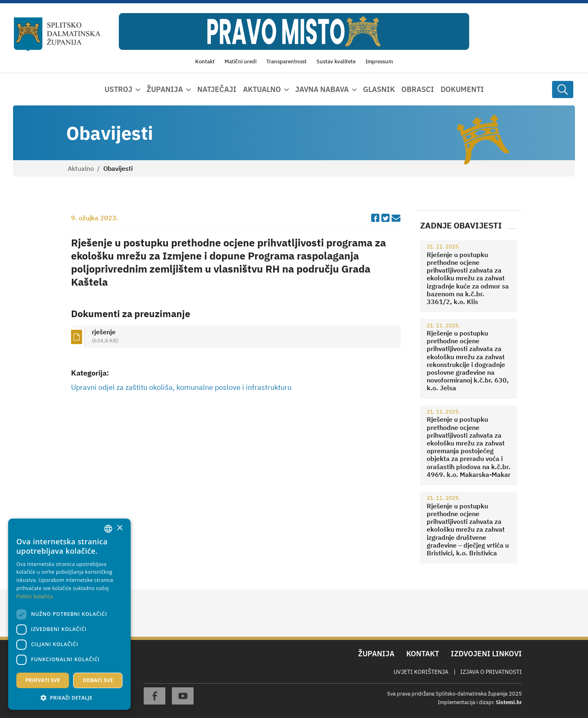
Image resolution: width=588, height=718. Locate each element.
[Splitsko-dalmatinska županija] (57, 34)
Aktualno (81, 168)
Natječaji (217, 89)
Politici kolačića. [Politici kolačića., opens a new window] (35, 596)
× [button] (119, 528)
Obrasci (418, 89)
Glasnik (379, 89)
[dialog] (69, 614)
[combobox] (108, 529)
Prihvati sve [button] (43, 680)
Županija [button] (165, 89)
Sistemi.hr (509, 702)
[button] (69, 698)
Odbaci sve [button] (98, 680)
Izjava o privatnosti (491, 672)
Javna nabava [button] (322, 89)
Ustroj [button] (118, 89)
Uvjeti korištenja (421, 672)
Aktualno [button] (262, 89)
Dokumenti (462, 89)
